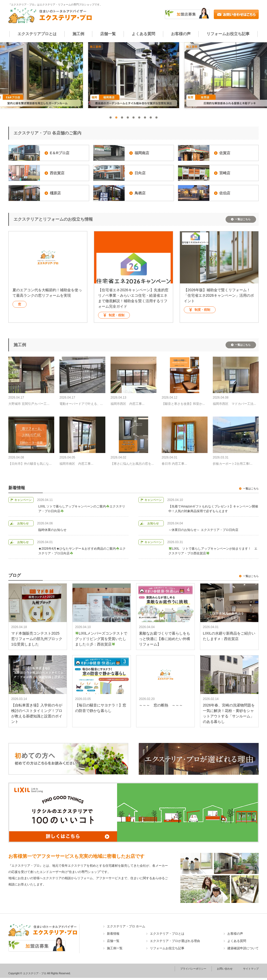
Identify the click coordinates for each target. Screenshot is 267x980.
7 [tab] (145, 117)
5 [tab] (133, 117)
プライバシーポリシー (193, 969)
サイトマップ (251, 969)
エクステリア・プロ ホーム (126, 926)
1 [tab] (111, 117)
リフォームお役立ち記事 (228, 34)
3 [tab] (122, 117)
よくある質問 (143, 34)
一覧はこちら (243, 219)
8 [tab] (151, 117)
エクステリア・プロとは (167, 934)
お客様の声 (181, 34)
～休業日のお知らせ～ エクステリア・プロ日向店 (203, 530)
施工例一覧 (115, 948)
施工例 (78, 34)
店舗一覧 (108, 34)
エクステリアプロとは (37, 34)
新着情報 (113, 934)
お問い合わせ (225, 969)
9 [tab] (156, 117)
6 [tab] (139, 117)
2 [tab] (116, 117)
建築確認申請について (243, 948)
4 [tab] (128, 117)
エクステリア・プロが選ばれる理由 (175, 941)
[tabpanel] (134, 75)
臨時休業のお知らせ (52, 530)
